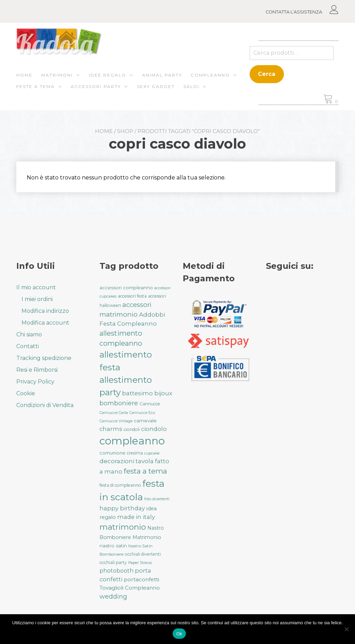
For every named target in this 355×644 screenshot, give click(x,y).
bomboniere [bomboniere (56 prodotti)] (119, 403)
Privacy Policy (35, 382)
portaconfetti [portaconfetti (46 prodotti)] (141, 579)
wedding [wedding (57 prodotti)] (113, 596)
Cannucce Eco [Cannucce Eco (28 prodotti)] (142, 413)
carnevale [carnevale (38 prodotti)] (145, 421)
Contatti (28, 346)
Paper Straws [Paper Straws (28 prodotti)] (140, 563)
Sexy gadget (156, 86)
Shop (125, 131)
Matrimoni (57, 75)
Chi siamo (29, 334)
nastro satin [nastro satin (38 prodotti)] (113, 546)
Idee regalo (107, 75)
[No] (346, 629)
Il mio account (36, 287)
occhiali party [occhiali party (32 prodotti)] (113, 562)
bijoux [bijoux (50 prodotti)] (163, 393)
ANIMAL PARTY (162, 75)
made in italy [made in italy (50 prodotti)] (136, 517)
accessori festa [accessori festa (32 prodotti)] (132, 296)
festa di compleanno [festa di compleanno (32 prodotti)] (120, 485)
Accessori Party (96, 86)
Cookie (26, 393)
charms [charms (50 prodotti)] (111, 429)
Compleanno (210, 75)
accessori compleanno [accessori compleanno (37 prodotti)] (126, 288)
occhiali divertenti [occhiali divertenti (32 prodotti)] (143, 554)
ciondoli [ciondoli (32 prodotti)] (132, 429)
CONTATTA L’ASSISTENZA (294, 12)
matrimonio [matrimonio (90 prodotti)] (123, 527)
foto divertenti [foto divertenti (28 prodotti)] (157, 499)
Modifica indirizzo (45, 311)
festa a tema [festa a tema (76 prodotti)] (145, 471)
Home (24, 75)
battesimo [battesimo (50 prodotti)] (137, 393)
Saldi (191, 86)
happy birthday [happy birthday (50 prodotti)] (122, 508)
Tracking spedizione (44, 358)
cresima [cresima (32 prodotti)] (135, 453)
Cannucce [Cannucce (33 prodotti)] (150, 404)
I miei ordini (37, 299)
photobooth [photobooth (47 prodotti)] (116, 571)
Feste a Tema (36, 86)
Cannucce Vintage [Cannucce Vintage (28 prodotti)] (116, 421)
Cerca (267, 74)
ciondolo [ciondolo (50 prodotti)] (154, 429)
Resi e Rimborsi (37, 370)
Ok (179, 634)
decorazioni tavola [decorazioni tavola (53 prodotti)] (127, 461)
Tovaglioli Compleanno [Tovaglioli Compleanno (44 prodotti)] (130, 588)
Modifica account (45, 323)
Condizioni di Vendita (45, 405)
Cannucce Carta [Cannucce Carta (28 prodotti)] (114, 413)
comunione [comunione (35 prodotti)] (112, 453)
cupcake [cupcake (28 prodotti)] (152, 453)
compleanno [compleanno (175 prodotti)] (132, 441)
